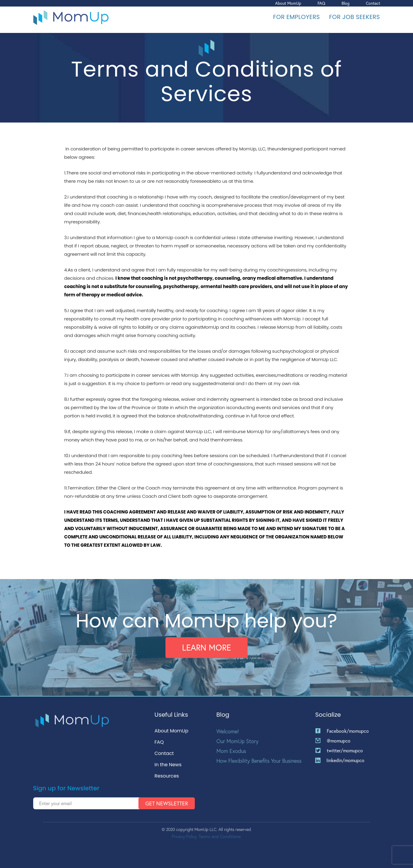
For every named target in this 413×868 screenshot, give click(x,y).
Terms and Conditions (220, 836)
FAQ (321, 3)
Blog (346, 3)
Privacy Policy (184, 836)
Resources (167, 776)
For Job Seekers (355, 17)
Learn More (206, 647)
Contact (373, 3)
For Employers (296, 17)
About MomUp (288, 3)
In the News (168, 765)
